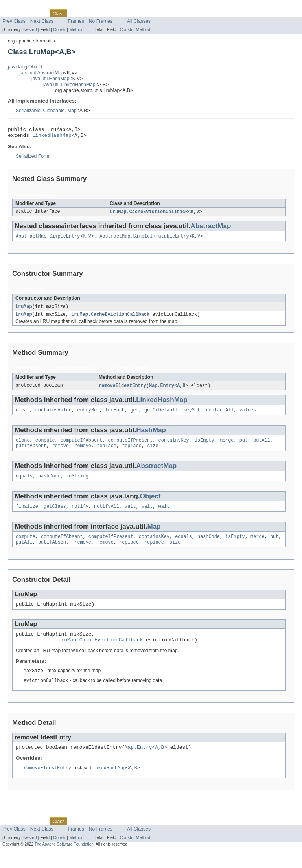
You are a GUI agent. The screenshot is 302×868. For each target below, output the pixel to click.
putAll (262, 447)
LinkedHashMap (52, 137)
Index (134, 13)
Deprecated (112, 13)
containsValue (53, 416)
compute (45, 447)
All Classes (139, 21)
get (134, 416)
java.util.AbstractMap (42, 73)
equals (24, 484)
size (153, 453)
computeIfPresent (131, 447)
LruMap (24, 310)
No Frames (101, 21)
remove (60, 453)
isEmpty (204, 447)
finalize (27, 515)
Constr (59, 29)
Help (150, 13)
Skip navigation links (22, 7)
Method (76, 29)
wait (130, 515)
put (244, 447)
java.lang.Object (25, 67)
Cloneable (54, 111)
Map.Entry (162, 391)
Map (72, 111)
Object (150, 504)
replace (107, 453)
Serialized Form (32, 158)
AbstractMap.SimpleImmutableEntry (144, 240)
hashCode (49, 484)
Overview (12, 13)
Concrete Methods (128, 373)
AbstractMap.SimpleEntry (48, 240)
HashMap (151, 436)
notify (80, 515)
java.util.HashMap (51, 79)
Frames (76, 21)
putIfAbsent (31, 453)
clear (23, 416)
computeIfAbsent (82, 447)
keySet (192, 416)
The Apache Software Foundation (64, 861)
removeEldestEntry (122, 391)
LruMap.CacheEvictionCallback (149, 214)
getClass (55, 515)
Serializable (28, 111)
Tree (90, 13)
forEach (115, 416)
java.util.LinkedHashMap (69, 85)
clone (23, 447)
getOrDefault (161, 416)
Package (36, 13)
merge (227, 447)
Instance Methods (75, 373)
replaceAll (220, 416)
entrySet (88, 416)
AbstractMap (211, 229)
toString (77, 484)
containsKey (173, 447)
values (248, 416)
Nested (30, 29)
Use (76, 13)
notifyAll (107, 515)
